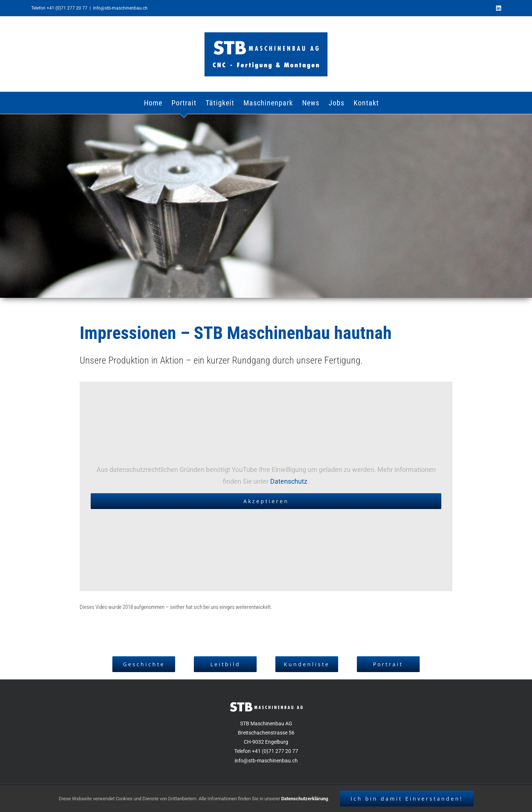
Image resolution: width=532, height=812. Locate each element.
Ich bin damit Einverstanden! (407, 799)
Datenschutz (289, 481)
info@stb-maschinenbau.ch (120, 8)
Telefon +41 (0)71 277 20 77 (59, 8)
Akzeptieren (266, 501)
